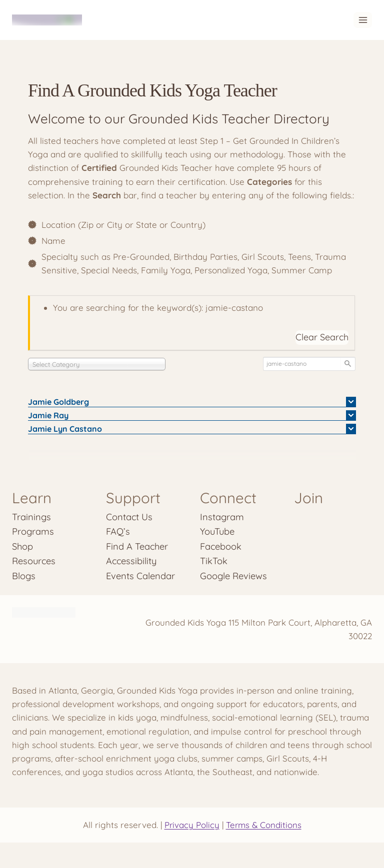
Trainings (31, 517)
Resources (34, 561)
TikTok (214, 561)
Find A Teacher (137, 546)
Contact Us (129, 517)
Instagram (222, 517)
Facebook (221, 546)
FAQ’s (118, 531)
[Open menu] (363, 20)
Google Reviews (233, 576)
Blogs (24, 576)
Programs (33, 531)
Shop (22, 546)
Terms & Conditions (264, 825)
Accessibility (132, 561)
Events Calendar (140, 576)
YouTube (217, 531)
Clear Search (322, 337)
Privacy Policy (191, 825)
